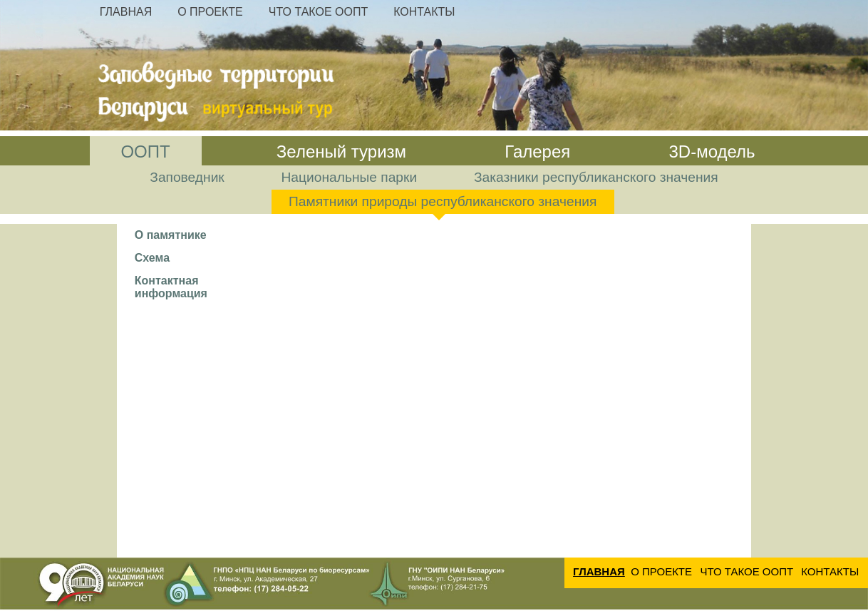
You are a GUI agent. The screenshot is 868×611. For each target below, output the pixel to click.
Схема (152, 258)
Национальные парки (350, 177)
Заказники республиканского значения (596, 177)
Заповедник (187, 177)
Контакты (424, 12)
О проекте (210, 12)
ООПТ (145, 152)
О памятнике (171, 235)
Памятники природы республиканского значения (443, 201)
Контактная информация (171, 287)
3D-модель (712, 152)
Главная (126, 12)
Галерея (537, 152)
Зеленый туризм (341, 152)
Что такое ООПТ (318, 12)
